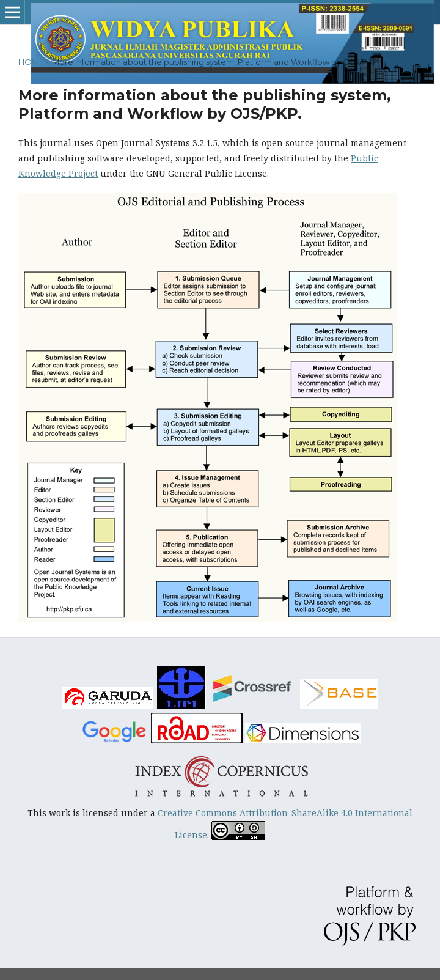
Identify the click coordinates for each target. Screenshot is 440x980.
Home (31, 62)
